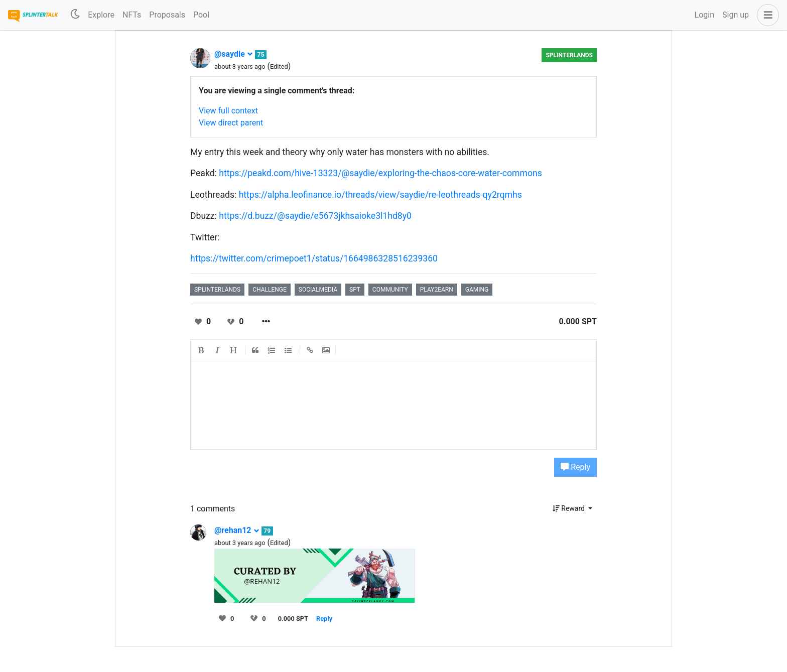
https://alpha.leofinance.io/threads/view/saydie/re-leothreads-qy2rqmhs (380, 195)
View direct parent (231, 123)
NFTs (132, 15)
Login (704, 15)
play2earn (437, 290)
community (390, 290)
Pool (201, 15)
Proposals (167, 15)
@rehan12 (237, 530)
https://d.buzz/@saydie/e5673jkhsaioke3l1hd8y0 (315, 216)
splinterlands (217, 290)
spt (355, 290)
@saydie (234, 54)
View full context (228, 111)
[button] (766, 15)
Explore (101, 15)
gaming (477, 290)
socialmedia (318, 290)
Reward (570, 508)
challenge (270, 290)
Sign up (736, 15)
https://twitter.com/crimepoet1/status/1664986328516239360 (314, 258)
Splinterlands (569, 55)
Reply (575, 467)
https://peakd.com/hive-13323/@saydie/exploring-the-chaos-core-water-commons (380, 173)
